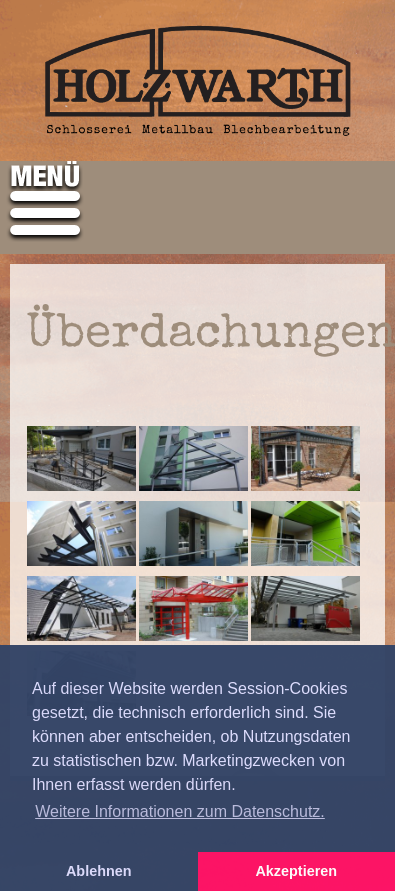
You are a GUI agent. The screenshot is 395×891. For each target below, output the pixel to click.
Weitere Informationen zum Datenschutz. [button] (180, 811)
